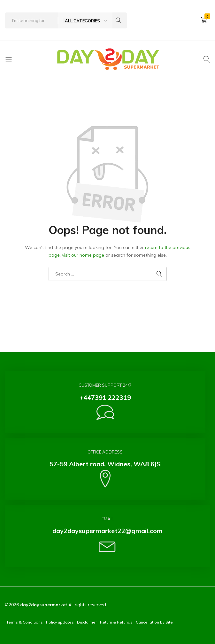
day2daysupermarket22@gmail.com (107, 531)
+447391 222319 (105, 397)
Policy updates (60, 622)
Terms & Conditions (25, 622)
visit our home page (83, 255)
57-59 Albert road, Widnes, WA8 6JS (105, 464)
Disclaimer (87, 622)
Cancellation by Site (154, 622)
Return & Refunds (116, 622)
